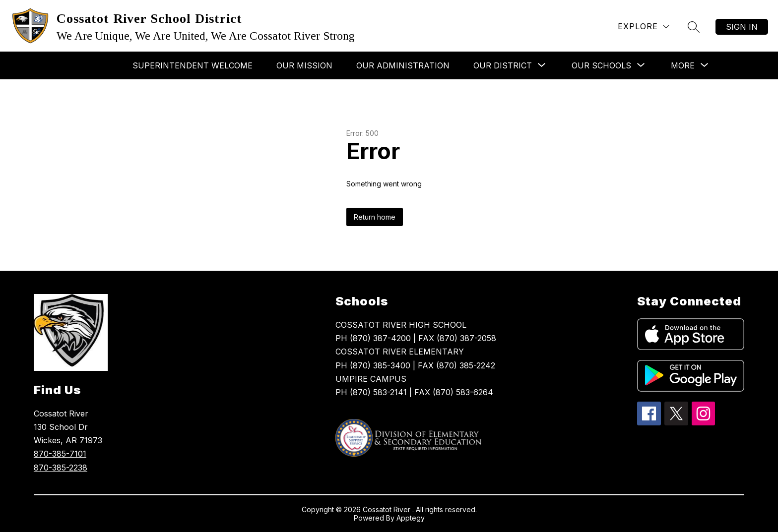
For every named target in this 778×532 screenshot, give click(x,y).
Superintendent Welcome (193, 65)
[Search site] (694, 27)
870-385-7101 (60, 454)
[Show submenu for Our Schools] (601, 65)
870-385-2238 (61, 468)
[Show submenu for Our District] (503, 65)
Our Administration (403, 65)
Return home (375, 217)
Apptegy (411, 518)
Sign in (742, 27)
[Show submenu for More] (683, 65)
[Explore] (644, 27)
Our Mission (304, 65)
